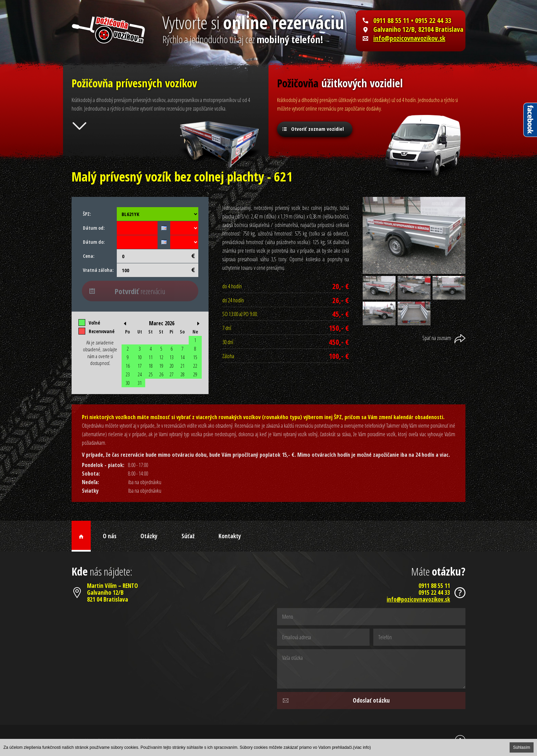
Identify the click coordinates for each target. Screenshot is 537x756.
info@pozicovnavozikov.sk (409, 38)
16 (128, 366)
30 (128, 383)
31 (140, 383)
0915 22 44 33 (434, 593)
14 (183, 357)
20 (172, 366)
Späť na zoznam (437, 338)
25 (151, 374)
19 (161, 366)
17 (140, 366)
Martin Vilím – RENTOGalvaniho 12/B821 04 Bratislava (113, 593)
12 (161, 357)
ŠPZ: (87, 214)
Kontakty (230, 536)
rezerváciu (140, 291)
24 (140, 374)
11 (151, 357)
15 (195, 357)
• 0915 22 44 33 (430, 20)
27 (172, 374)
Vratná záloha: (98, 270)
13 (172, 357)
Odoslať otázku (371, 700)
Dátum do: (94, 242)
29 (195, 374)
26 (161, 374)
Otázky (149, 536)
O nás (110, 536)
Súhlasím (522, 747)
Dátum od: (94, 228)
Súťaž (188, 536)
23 (128, 374)
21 (183, 366)
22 (195, 366)
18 (151, 366)
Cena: (89, 256)
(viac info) (362, 747)
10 (140, 357)
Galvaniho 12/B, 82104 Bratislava (418, 29)
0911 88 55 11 (391, 20)
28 (183, 374)
